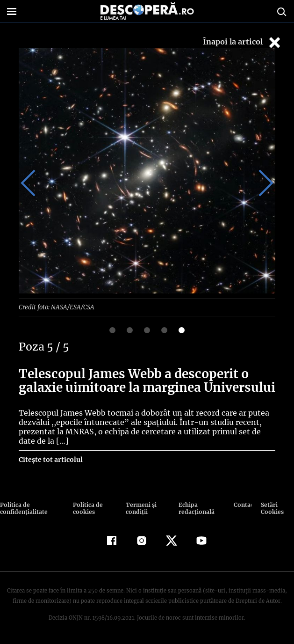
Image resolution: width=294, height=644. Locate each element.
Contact (243, 504)
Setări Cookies (272, 508)
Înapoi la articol (243, 42)
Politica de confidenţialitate (23, 508)
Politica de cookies (87, 508)
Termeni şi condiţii (140, 508)
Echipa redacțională (195, 508)
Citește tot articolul (50, 459)
